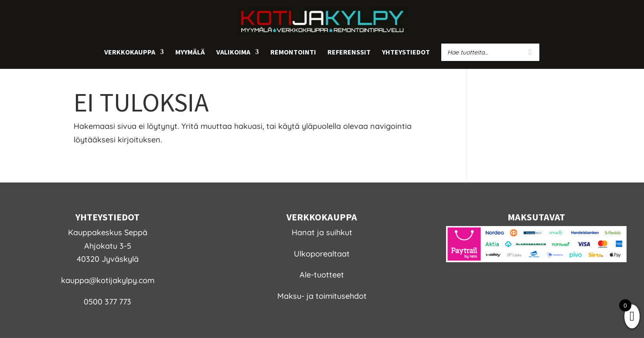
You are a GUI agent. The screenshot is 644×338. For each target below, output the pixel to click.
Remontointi (293, 52)
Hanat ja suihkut (322, 232)
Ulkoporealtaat (322, 254)
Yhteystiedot (406, 52)
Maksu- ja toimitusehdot (322, 296)
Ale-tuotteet (322, 275)
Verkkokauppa (130, 52)
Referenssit (349, 52)
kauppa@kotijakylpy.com (108, 280)
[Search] (530, 52)
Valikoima (233, 52)
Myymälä (190, 52)
